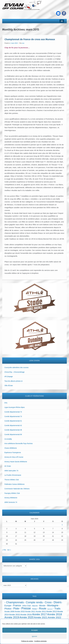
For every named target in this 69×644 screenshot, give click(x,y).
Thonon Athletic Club (12, 480)
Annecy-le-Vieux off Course (14, 457)
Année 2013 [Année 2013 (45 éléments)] (52, 612)
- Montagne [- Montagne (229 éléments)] (52, 605)
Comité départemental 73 (13, 416)
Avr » (9, 550)
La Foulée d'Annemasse (13, 475)
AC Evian (8, 466)
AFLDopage (9, 376)
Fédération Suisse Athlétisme (14, 484)
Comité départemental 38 (13, 430)
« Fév (4, 550)
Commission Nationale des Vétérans (17, 489)
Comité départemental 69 (13, 434)
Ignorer (35, 636)
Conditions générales (40, 641)
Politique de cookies (27, 641)
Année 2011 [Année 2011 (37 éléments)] (30, 612)
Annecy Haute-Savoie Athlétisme (16, 462)
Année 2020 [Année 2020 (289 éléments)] (26, 617)
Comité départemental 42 (13, 425)
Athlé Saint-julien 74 (11, 471)
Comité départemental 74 (13, 412)
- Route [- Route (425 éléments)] (42, 608)
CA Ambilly (8, 439)
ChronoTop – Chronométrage (14, 372)
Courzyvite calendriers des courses (17, 367)
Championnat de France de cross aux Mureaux (30, 39)
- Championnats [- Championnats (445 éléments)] (14, 602)
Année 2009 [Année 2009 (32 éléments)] (9, 612)
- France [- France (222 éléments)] (16, 605)
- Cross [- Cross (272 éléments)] (47, 602)
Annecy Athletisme (11, 498)
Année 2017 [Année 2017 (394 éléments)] (39, 614)
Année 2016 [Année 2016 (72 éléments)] (26, 615)
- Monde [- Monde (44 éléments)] (42, 606)
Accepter (34, 630)
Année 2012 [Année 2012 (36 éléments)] (41, 612)
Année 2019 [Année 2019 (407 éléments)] (12, 617)
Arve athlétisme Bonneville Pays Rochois (18, 443)
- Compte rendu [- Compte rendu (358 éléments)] (34, 602)
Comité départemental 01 (13, 421)
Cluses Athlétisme (11, 448)
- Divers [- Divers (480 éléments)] (57, 602)
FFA (6, 403)
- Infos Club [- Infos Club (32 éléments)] (26, 606)
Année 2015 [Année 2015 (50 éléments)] (15, 615)
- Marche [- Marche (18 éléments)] (34, 606)
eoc (23, 43)
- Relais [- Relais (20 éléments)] (34, 609)
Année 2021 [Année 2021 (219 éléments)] (41, 617)
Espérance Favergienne (13, 452)
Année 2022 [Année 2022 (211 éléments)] (54, 617)
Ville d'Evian (9, 385)
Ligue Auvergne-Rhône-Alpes (15, 407)
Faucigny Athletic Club (12, 493)
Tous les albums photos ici (13, 381)
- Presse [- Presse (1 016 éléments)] (25, 608)
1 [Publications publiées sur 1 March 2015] (62, 525)
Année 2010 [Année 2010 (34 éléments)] (20, 612)
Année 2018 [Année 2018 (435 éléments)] (55, 614)
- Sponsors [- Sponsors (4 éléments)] (50, 609)
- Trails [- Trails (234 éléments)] (57, 609)
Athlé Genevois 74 (11, 502)
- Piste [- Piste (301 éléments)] (15, 609)
